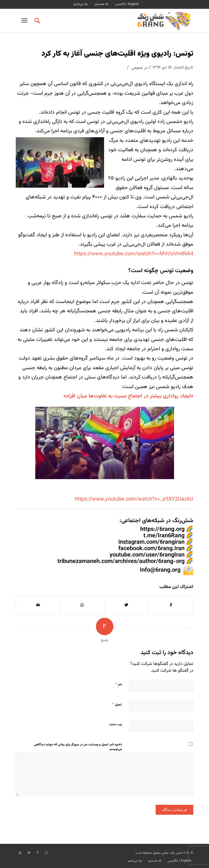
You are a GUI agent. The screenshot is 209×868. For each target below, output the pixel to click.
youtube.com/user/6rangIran (147, 555)
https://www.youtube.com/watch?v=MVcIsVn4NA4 (134, 254)
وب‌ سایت (115, 724)
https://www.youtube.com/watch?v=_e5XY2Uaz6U (134, 499)
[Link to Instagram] (46, 853)
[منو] (26, 21)
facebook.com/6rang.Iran (151, 549)
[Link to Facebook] (38, 853)
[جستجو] (36, 21)
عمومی (137, 68)
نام (119, 684)
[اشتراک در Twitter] (127, 605)
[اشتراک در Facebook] (171, 605)
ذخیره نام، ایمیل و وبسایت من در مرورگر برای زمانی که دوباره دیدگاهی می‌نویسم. (78, 747)
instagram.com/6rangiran (151, 542)
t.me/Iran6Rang (164, 536)
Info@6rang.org (160, 570)
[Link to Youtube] (20, 853)
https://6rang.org (162, 529)
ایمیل (117, 705)
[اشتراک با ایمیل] (38, 605)
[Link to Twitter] (29, 853)
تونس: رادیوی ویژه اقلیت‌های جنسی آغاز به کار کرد (117, 54)
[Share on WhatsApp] (82, 605)
